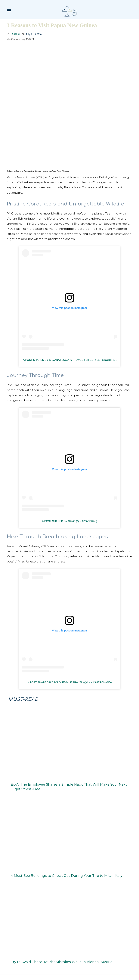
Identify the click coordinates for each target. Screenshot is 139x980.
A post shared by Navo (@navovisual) (69, 513)
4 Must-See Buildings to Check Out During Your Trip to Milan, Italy (67, 868)
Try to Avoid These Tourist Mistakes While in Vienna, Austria (62, 954)
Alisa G (16, 34)
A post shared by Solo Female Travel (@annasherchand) (69, 675)
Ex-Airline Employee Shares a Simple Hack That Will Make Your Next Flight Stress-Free (69, 779)
